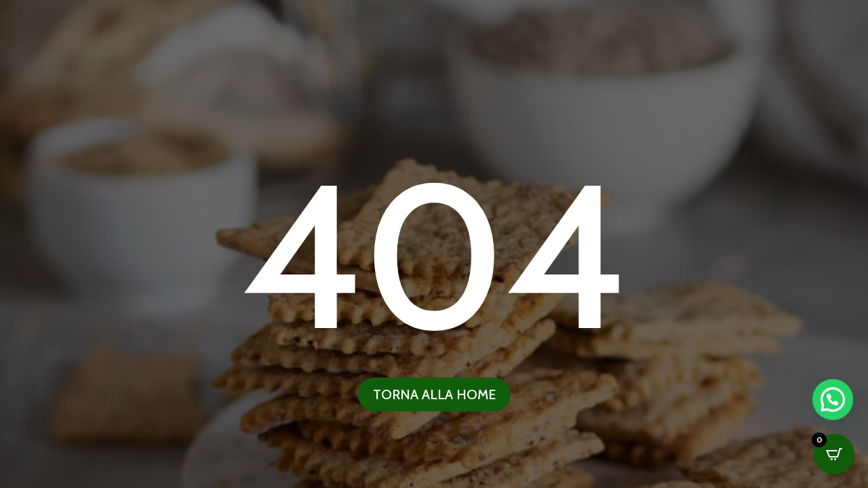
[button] (834, 460)
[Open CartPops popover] (834, 454)
